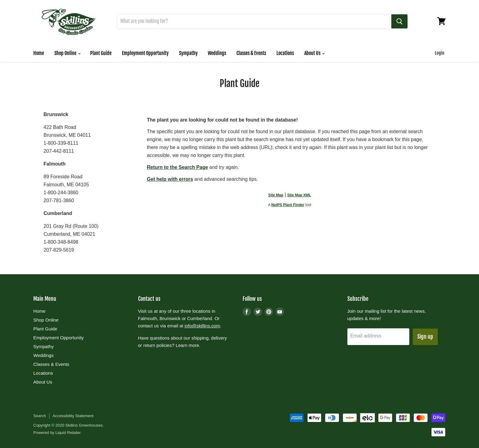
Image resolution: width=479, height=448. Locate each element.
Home (39, 53)
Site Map (276, 195)
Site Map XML (299, 195)
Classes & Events (251, 53)
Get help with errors (170, 179)
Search (40, 416)
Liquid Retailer (68, 433)
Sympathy (188, 53)
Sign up (425, 337)
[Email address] (378, 337)
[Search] (254, 21)
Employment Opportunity (145, 53)
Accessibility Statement (73, 416)
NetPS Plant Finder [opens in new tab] (288, 205)
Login (439, 53)
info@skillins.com (202, 326)
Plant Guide (101, 53)
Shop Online (67, 53)
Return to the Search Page (177, 167)
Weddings (217, 53)
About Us (314, 53)
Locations (285, 53)
